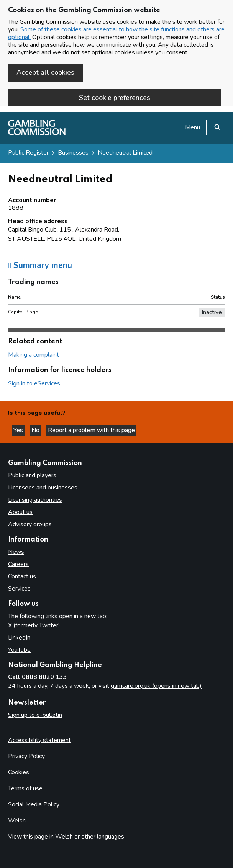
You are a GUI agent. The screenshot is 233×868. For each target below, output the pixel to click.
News (16, 552)
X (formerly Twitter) (34, 625)
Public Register (28, 153)
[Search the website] (217, 127)
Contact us (22, 576)
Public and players (32, 475)
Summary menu (40, 265)
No (36, 430)
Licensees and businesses (43, 488)
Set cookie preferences (115, 98)
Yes (19, 430)
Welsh (17, 821)
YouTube (19, 650)
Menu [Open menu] (193, 127)
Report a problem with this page (91, 430)
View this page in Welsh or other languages (66, 837)
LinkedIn (19, 638)
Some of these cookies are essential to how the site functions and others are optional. (116, 33)
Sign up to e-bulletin (35, 715)
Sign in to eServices (34, 383)
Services (19, 589)
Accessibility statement (39, 740)
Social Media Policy (34, 804)
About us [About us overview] (20, 512)
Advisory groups (30, 524)
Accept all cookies (45, 72)
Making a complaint (34, 355)
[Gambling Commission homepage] (37, 133)
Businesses (73, 153)
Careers (18, 564)
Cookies (19, 772)
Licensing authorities (35, 500)
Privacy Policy (26, 756)
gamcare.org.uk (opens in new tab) (156, 686)
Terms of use (25, 788)
